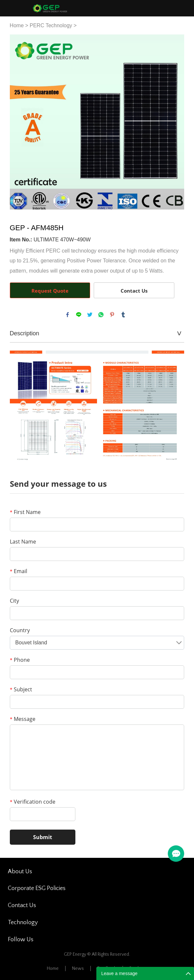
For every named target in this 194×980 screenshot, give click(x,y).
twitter (90, 315)
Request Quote (50, 291)
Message (23, 719)
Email (19, 571)
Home (17, 25)
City (14, 601)
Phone (20, 660)
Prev (18, 122)
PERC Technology (51, 25)
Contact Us (134, 291)
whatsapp (101, 315)
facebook (68, 315)
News (78, 969)
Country (20, 630)
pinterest (112, 315)
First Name (25, 512)
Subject (21, 689)
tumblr (123, 315)
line (79, 315)
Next (176, 122)
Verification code (33, 802)
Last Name (23, 542)
